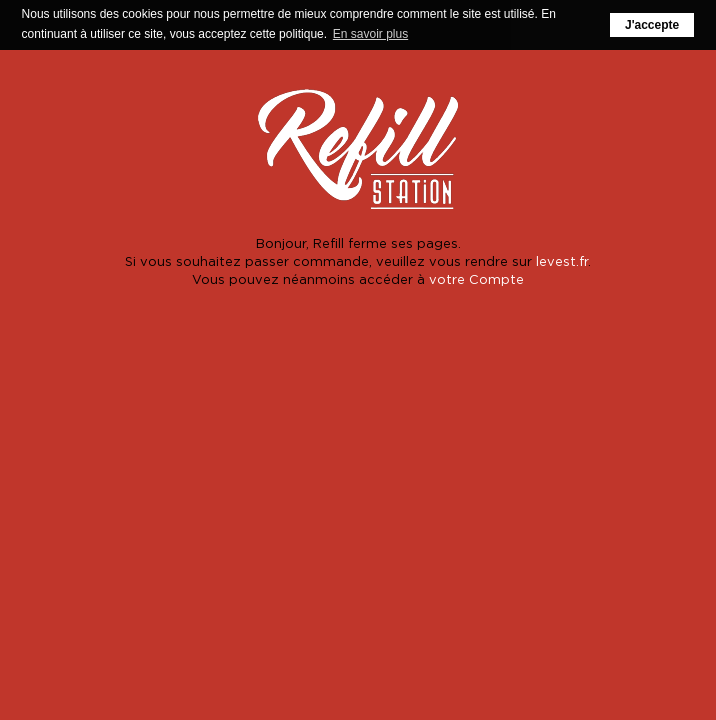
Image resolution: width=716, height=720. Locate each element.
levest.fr (562, 260)
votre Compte (476, 278)
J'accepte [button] (652, 25)
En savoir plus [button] (370, 34)
